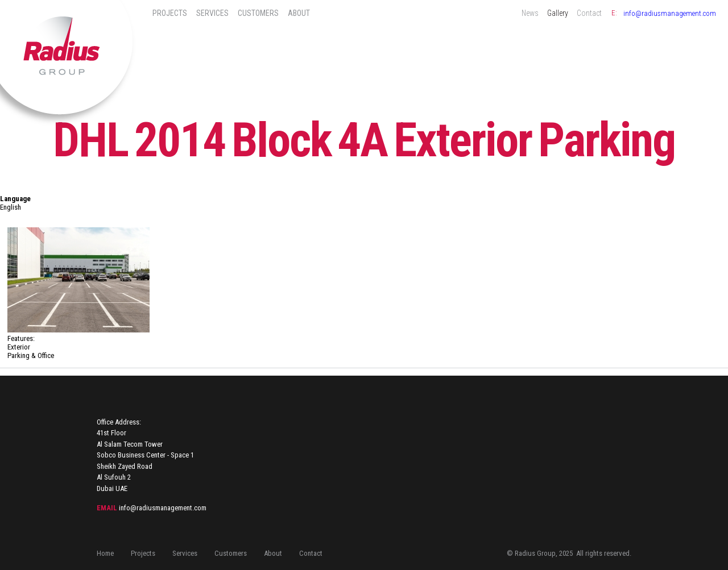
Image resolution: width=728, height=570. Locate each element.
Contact (589, 13)
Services (212, 13)
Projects (170, 13)
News (530, 13)
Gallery (558, 13)
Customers (258, 13)
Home (105, 553)
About (299, 13)
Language (15, 199)
